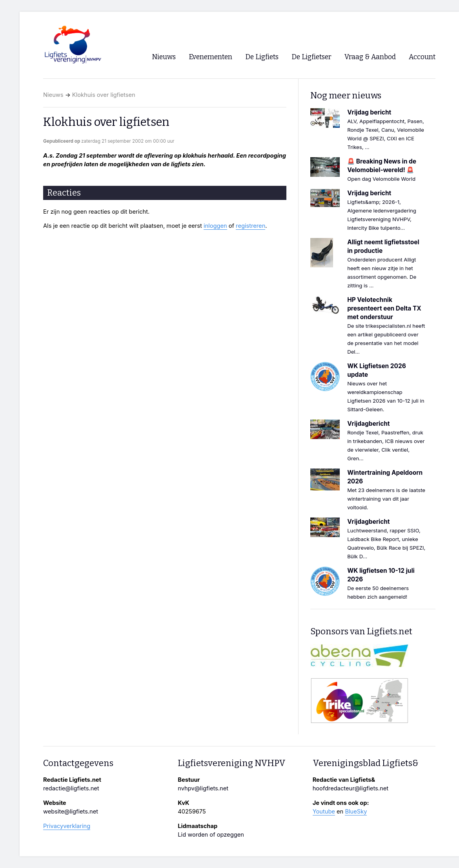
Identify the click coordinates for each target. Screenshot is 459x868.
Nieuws (53, 95)
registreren (250, 226)
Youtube (324, 812)
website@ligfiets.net (71, 812)
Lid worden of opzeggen (211, 835)
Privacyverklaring (67, 826)
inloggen (215, 226)
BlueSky (356, 812)
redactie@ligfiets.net (71, 788)
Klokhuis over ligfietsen (104, 95)
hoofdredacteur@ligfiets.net (351, 788)
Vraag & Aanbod (370, 57)
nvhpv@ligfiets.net (203, 788)
